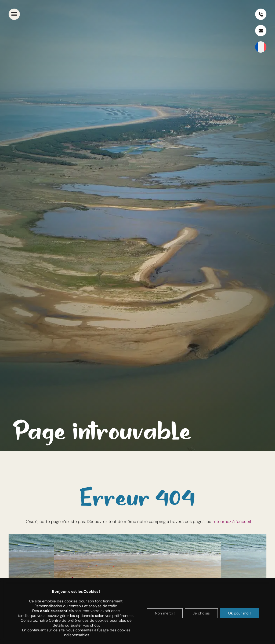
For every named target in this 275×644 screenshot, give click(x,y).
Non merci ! (165, 613)
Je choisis (201, 613)
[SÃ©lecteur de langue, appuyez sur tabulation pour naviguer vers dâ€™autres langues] (261, 47)
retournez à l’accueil (232, 522)
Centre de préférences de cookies (79, 620)
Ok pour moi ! (240, 613)
